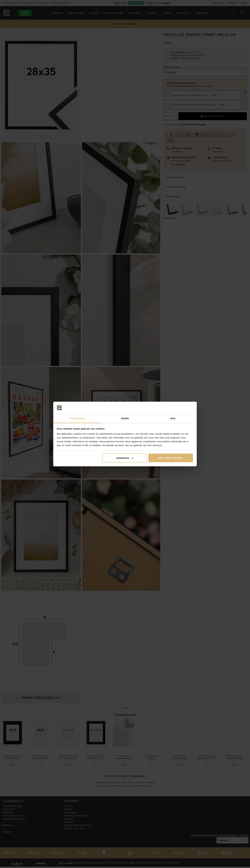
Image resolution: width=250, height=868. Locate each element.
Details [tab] (125, 418)
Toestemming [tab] (77, 418)
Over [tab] (173, 418)
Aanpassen (125, 458)
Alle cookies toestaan (171, 458)
